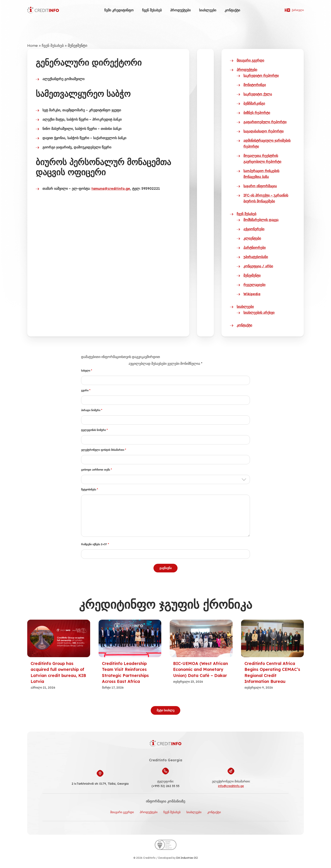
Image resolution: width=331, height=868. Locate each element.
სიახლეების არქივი (259, 312)
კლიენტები (252, 238)
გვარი (86, 390)
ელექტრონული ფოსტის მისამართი (104, 450)
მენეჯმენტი (252, 275)
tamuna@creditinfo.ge (111, 188)
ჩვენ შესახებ (152, 10)
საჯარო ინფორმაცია (260, 186)
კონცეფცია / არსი (258, 266)
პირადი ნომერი (92, 410)
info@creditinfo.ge (231, 786)
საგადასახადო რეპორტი (263, 131)
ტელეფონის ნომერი (94, 430)
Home (33, 45)
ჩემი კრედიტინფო (119, 10)
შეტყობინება (90, 489)
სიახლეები (208, 10)
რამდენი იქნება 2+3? (95, 544)
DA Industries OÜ (187, 858)
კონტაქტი (232, 10)
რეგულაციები (254, 285)
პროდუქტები (180, 10)
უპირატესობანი (256, 257)
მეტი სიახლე (165, 710)
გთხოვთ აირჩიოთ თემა (96, 470)
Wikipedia (252, 294)
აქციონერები (254, 229)
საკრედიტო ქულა (258, 94)
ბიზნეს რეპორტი (257, 113)
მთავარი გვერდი (250, 60)
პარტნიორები (254, 248)
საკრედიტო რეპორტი (261, 75)
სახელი (87, 371)
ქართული (294, 10)
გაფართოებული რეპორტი (265, 122)
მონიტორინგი (255, 85)
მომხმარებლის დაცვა (261, 220)
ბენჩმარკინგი (254, 103)
